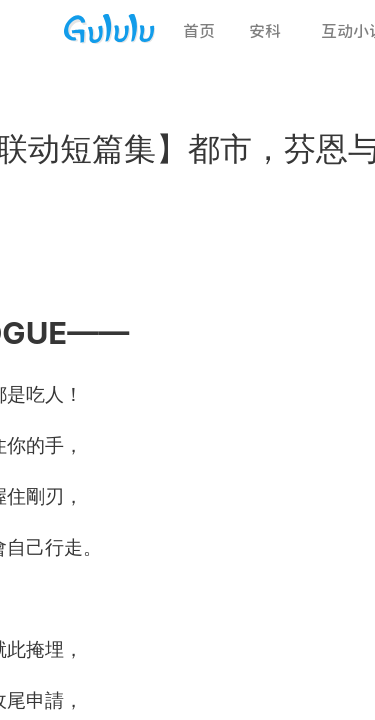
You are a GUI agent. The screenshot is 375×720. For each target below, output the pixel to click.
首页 (199, 31)
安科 (265, 31)
